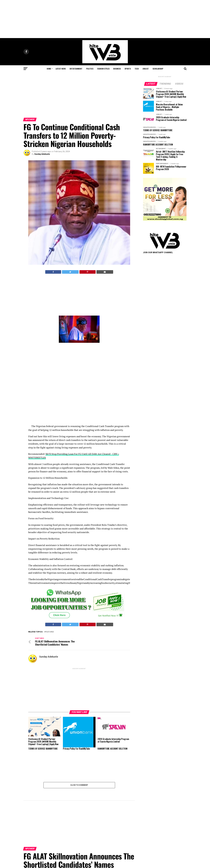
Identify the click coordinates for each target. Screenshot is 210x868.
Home (49, 69)
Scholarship (158, 69)
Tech (137, 69)
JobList (146, 69)
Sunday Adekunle (42, 154)
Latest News (61, 69)
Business (117, 69)
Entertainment (76, 69)
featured (50, 632)
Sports (128, 69)
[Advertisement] (105, 19)
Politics (90, 69)
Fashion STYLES (103, 69)
